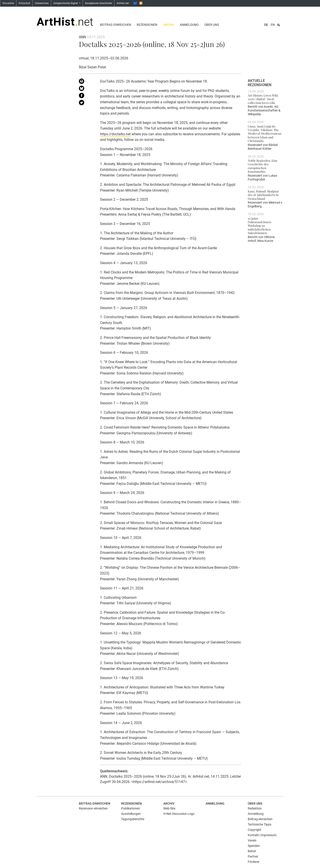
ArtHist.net (123, 3)
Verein (252, 840)
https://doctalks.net (115, 134)
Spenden (254, 846)
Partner (253, 856)
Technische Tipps (260, 824)
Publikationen (131, 808)
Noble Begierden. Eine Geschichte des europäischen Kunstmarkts (263, 166)
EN (273, 25)
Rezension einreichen (93, 808)
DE (266, 25)
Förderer (254, 862)
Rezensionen (147, 25)
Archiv (169, 25)
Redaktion (255, 808)
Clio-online (8, 3)
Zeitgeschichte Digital (66, 3)
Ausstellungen (131, 814)
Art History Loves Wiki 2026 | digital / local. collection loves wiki (263, 99)
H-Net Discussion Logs (179, 814)
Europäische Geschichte (99, 3)
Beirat (252, 851)
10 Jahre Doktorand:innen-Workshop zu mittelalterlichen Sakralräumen (260, 226)
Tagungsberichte (133, 819)
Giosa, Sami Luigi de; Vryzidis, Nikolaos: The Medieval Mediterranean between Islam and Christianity (265, 133)
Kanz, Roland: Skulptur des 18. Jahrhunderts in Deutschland (263, 195)
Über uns (212, 25)
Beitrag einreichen (116, 25)
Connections (42, 3)
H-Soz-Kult (24, 3)
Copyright (255, 830)
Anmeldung (189, 25)
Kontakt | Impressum (262, 835)
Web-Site (169, 808)
